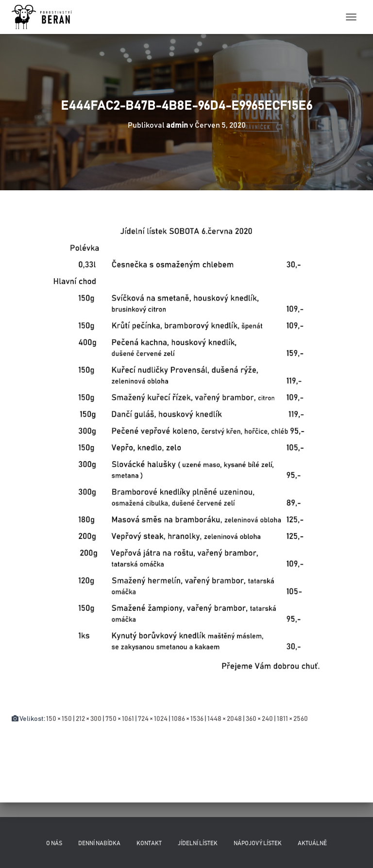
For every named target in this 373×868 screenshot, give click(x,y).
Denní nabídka (99, 843)
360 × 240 (259, 719)
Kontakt (149, 843)
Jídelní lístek (198, 843)
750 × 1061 (120, 719)
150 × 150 (59, 719)
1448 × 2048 (225, 719)
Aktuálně (312, 843)
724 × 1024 (153, 719)
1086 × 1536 (187, 719)
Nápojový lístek (258, 843)
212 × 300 (89, 719)
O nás (54, 843)
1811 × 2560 (292, 719)
